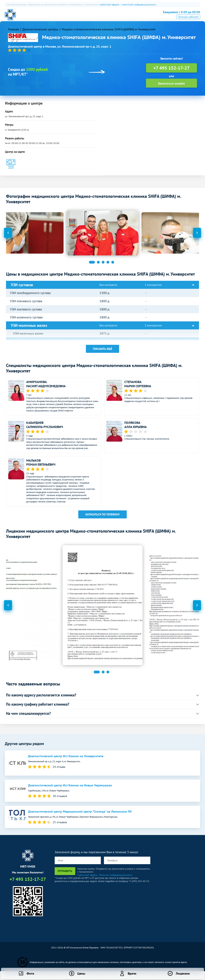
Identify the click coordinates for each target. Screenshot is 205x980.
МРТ (55, 17)
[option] (102, 236)
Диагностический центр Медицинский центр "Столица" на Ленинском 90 (80, 814)
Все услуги (126, 17)
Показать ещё (102, 352)
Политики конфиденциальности (116, 878)
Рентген (107, 17)
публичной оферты (110, 4)
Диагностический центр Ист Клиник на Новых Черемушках (70, 788)
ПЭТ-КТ (79, 17)
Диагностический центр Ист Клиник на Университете (66, 759)
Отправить (65, 874)
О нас (42, 17)
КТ (66, 17)
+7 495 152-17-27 (179, 16)
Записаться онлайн (171, 86)
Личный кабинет (188, 23)
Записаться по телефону (102, 517)
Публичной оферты (87, 878)
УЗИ (92, 17)
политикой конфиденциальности (139, 4)
